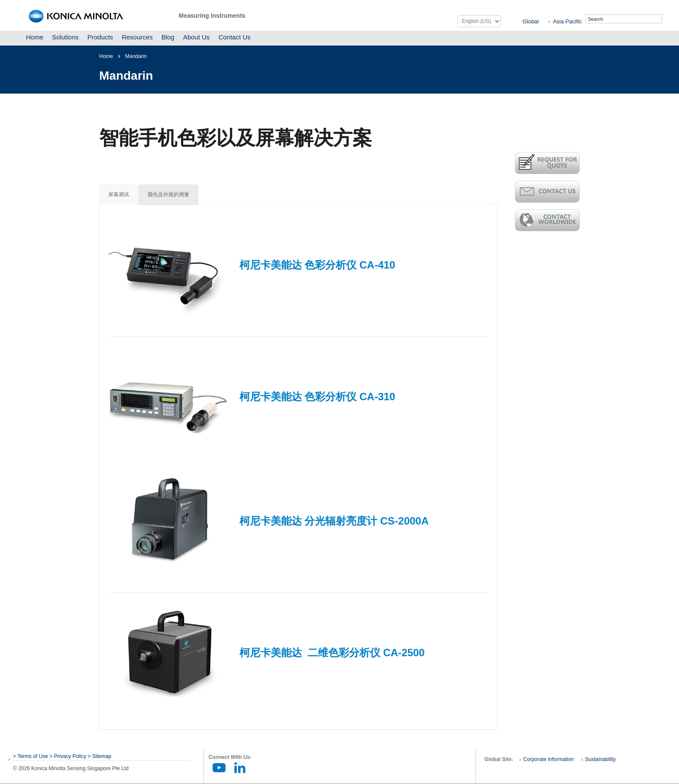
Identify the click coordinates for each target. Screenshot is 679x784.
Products (100, 37)
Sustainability (600, 759)
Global (531, 21)
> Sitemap (100, 756)
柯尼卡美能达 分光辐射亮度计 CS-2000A (334, 521)
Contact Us (234, 37)
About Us (197, 37)
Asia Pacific (567, 21)
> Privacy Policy (68, 756)
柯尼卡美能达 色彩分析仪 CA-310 (317, 397)
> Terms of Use (31, 756)
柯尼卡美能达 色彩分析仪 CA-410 (317, 265)
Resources (137, 37)
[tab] (119, 195)
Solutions (65, 37)
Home (35, 37)
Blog (168, 37)
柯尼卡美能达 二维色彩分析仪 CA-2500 (332, 653)
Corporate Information (548, 759)
